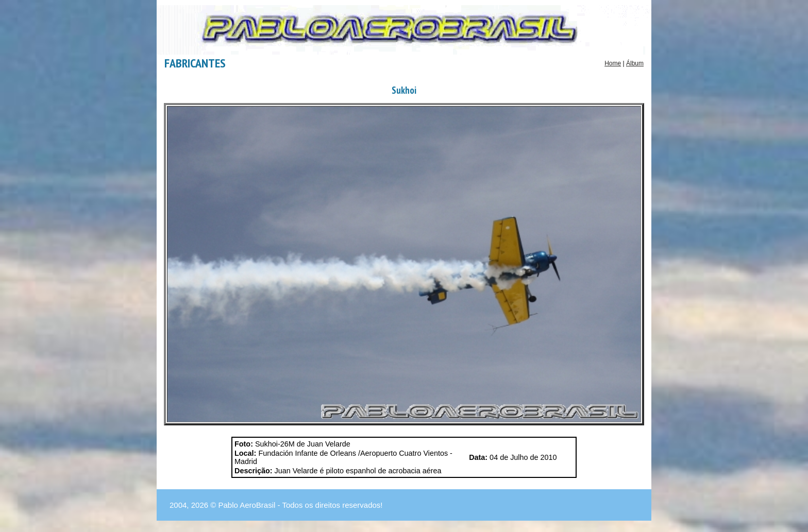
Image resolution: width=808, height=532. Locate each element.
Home (613, 63)
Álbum (635, 63)
